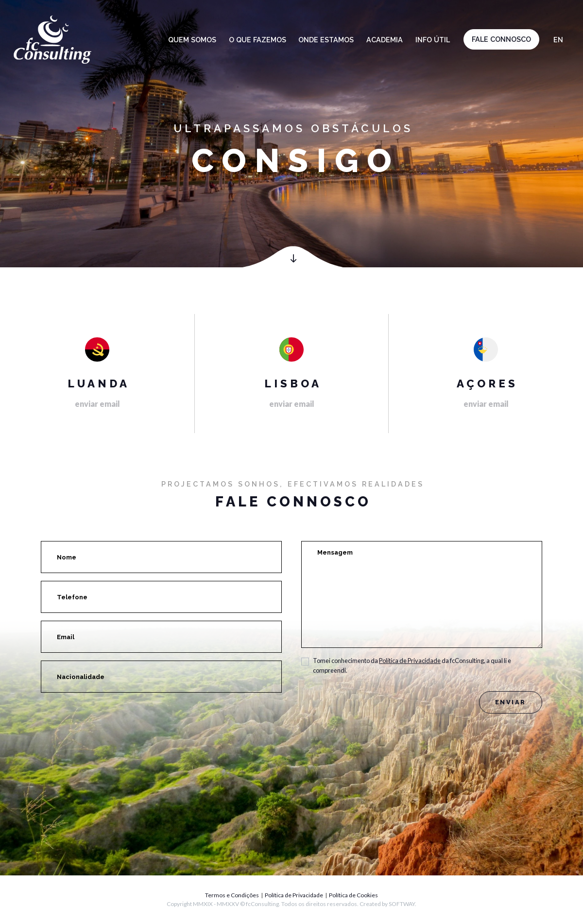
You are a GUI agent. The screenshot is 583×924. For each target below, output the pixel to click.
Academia (385, 40)
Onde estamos (326, 40)
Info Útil (433, 40)
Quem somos (192, 40)
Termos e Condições (232, 895)
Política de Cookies (353, 895)
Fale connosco (501, 39)
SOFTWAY (402, 904)
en (558, 40)
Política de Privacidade (410, 661)
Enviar (511, 702)
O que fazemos (257, 40)
